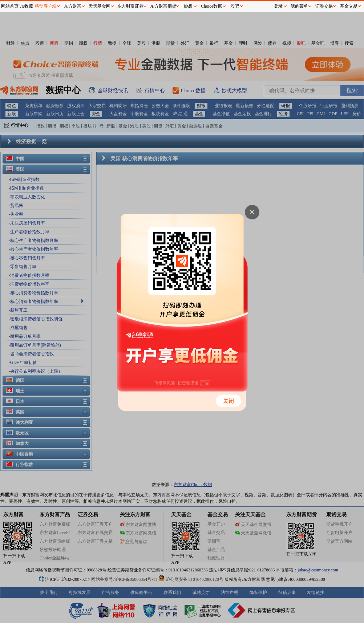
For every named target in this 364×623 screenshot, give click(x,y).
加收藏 (27, 6)
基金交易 (349, 6)
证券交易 (324, 6)
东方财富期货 (163, 6)
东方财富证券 (130, 6)
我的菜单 (299, 6)
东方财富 (73, 6)
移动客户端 (46, 6)
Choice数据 (211, 6)
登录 (278, 6)
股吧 (235, 6)
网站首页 (10, 6)
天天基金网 (100, 6)
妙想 (188, 6)
